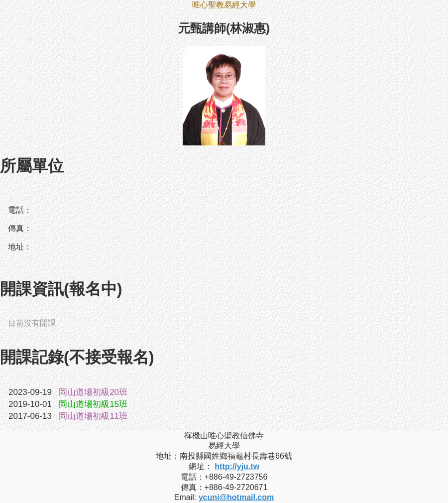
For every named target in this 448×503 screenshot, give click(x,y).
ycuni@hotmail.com (236, 497)
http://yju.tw (237, 466)
